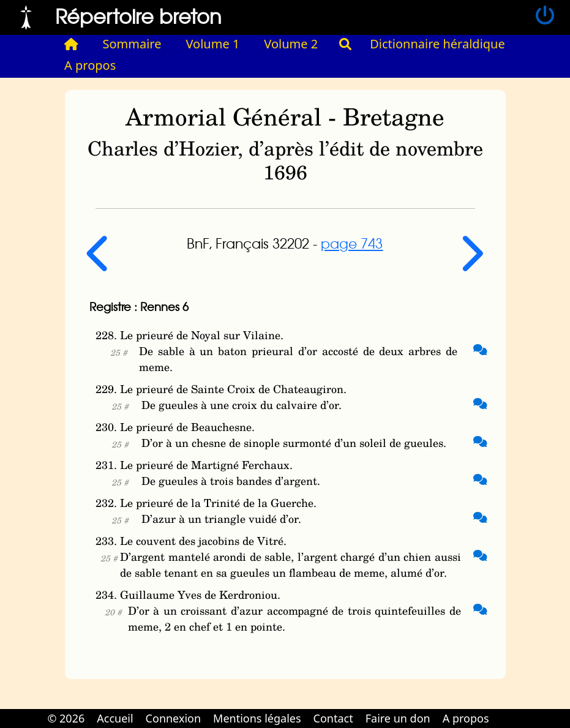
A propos (90, 65)
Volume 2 (291, 44)
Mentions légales (257, 718)
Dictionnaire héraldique (437, 44)
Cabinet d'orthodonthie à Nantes (504, 710)
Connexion (174, 718)
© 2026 (66, 718)
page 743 (352, 243)
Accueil (115, 718)
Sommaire (132, 44)
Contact (333, 718)
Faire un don (398, 718)
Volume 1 (213, 44)
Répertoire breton (138, 16)
